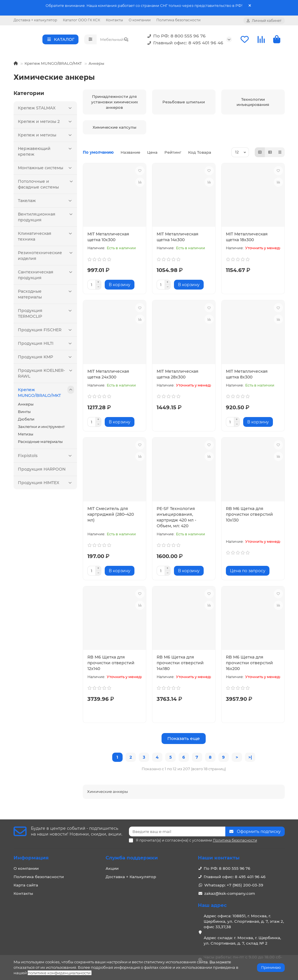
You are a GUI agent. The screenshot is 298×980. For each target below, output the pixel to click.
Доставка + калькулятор (35, 20)
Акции (112, 868)
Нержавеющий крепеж (46, 152)
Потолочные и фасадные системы (46, 185)
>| (250, 759)
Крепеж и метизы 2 (46, 123)
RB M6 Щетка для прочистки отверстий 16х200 (249, 665)
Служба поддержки (132, 858)
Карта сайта (26, 885)
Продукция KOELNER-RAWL (46, 374)
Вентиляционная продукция (46, 218)
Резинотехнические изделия (46, 257)
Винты (24, 413)
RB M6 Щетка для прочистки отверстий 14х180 (180, 665)
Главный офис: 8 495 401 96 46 (184, 44)
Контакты (114, 20)
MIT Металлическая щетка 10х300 (108, 239)
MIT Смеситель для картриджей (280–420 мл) (111, 516)
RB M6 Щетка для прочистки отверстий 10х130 (249, 516)
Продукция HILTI (46, 345)
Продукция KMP (46, 359)
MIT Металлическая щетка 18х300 (247, 239)
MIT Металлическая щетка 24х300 (108, 376)
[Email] (177, 831)
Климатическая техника (46, 237)
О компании (140, 20)
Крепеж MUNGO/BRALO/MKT (53, 65)
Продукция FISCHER (46, 332)
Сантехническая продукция (46, 276)
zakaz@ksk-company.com (230, 893)
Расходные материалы (46, 295)
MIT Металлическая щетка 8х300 (247, 376)
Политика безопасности (178, 20)
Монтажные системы (46, 170)
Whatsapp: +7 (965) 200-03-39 (234, 885)
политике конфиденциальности (59, 973)
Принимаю (271, 967)
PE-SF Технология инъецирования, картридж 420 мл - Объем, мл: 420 (176, 519)
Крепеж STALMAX (46, 110)
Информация (31, 858)
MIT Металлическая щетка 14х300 (178, 239)
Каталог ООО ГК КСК (81, 20)
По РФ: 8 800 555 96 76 (175, 37)
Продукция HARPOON (42, 471)
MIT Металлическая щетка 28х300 (178, 376)
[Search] (114, 40)
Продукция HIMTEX (46, 484)
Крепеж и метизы (46, 137)
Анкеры (96, 65)
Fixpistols (46, 457)
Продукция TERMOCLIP (46, 314)
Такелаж (46, 202)
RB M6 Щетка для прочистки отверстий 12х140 (111, 665)
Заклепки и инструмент (41, 428)
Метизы (26, 436)
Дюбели (26, 421)
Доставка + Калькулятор (131, 877)
